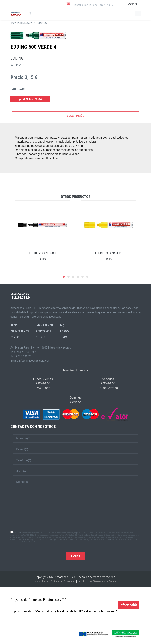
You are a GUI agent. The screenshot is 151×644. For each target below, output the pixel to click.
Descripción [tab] (75, 116)
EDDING (42, 23)
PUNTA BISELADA (22, 23)
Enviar (75, 556)
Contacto (107, 5)
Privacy (65, 331)
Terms (64, 337)
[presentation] (75, 521)
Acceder (130, 4)
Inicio (14, 325)
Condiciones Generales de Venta (97, 581)
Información (129, 605)
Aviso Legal (42, 581)
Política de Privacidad (63, 581)
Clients (41, 337)
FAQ (62, 325)
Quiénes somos (20, 331)
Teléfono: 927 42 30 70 (85, 5)
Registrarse (43, 331)
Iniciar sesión (44, 325)
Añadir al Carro (30, 100)
